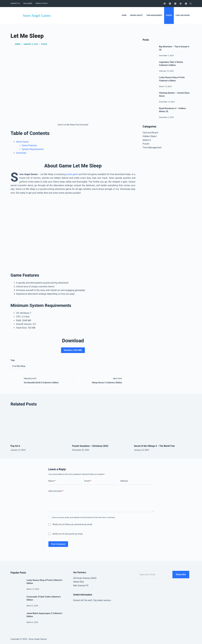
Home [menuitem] (124, 15)
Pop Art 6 (15, 446)
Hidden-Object (150, 136)
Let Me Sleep (19, 366)
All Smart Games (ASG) (85, 578)
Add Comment (56, 491)
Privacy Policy (42, 3)
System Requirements (33, 149)
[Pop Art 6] (39, 426)
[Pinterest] (181, 4)
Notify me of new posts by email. (68, 534)
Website (124, 481)
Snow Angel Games (37, 16)
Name (52, 481)
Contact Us (15, 3)
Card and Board (150, 133)
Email (88, 481)
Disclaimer (28, 3)
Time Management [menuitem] (154, 15)
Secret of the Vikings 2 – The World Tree (154, 446)
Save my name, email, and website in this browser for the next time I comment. (84, 517)
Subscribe (181, 574)
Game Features (29, 145)
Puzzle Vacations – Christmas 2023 (90, 446)
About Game (22, 142)
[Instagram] (175, 4)
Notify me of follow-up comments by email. (73, 524)
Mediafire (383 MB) (73, 350)
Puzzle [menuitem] (169, 15)
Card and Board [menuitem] (183, 15)
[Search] (191, 4)
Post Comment (58, 544)
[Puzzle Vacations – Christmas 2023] (101, 426)
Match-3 (147, 140)
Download (21, 153)
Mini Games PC (81, 586)
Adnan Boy (79, 582)
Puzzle (44, 44)
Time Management (152, 148)
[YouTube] (186, 4)
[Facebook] (165, 4)
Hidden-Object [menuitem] (136, 15)
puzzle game (72, 174)
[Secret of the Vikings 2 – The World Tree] (163, 426)
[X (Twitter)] (170, 4)
